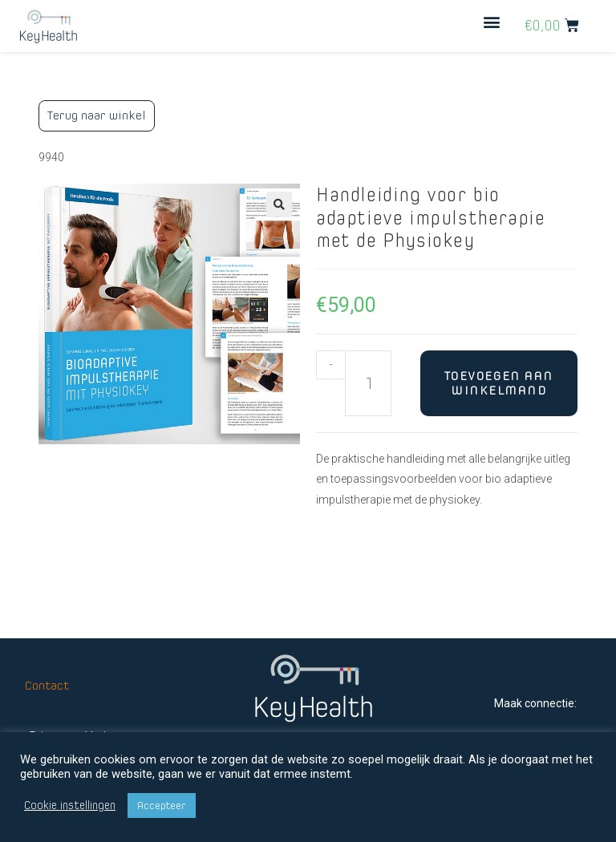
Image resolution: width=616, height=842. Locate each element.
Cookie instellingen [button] (70, 806)
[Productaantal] (368, 383)
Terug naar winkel (97, 115)
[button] (492, 22)
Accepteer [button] (162, 806)
